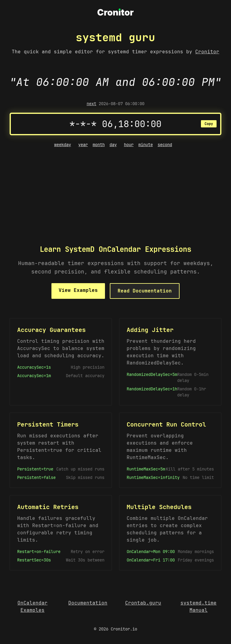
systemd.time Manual (199, 606)
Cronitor (207, 52)
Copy (209, 124)
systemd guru (115, 37)
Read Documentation (145, 291)
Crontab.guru (143, 603)
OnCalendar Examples (32, 606)
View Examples (78, 290)
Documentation (88, 603)
